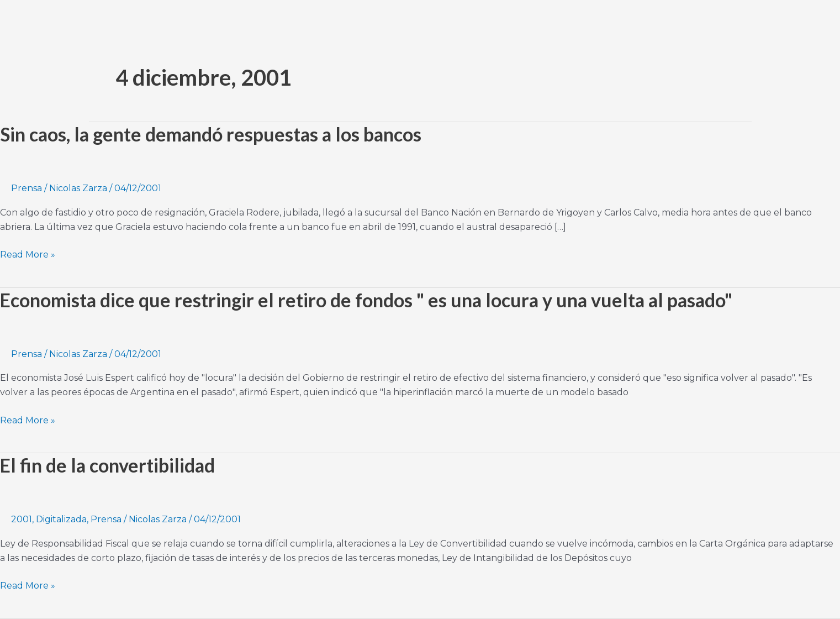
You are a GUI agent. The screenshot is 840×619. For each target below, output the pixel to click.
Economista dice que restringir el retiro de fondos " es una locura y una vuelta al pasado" (366, 300)
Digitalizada (61, 519)
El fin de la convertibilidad (107, 465)
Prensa (27, 188)
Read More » (28, 254)
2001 (22, 519)
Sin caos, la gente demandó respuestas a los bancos (211, 134)
